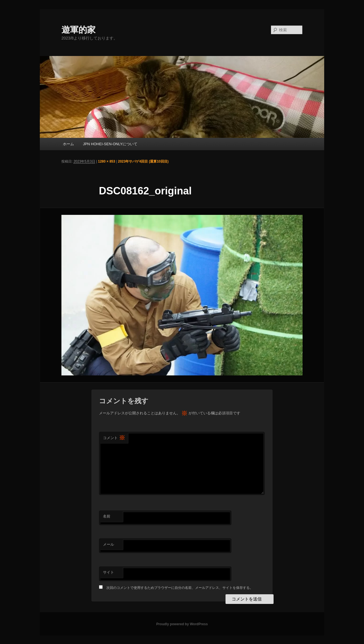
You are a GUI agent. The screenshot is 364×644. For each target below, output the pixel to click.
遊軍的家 (78, 30)
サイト (108, 572)
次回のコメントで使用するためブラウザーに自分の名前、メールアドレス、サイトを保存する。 (180, 588)
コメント (114, 438)
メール (108, 544)
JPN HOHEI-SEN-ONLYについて (110, 144)
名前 (107, 516)
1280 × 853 (107, 161)
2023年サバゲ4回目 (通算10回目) (143, 161)
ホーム (68, 144)
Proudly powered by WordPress (182, 624)
